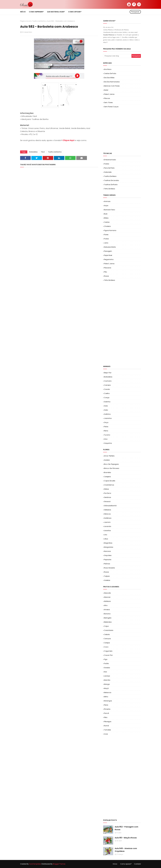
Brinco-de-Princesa (112, 468)
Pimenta (107, 709)
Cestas (107, 222)
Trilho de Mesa (109, 189)
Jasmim (107, 522)
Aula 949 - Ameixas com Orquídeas (126, 850)
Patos (106, 427)
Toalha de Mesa (110, 176)
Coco (106, 647)
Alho (106, 605)
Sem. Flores (108, 102)
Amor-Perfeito (109, 456)
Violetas (107, 580)
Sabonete (108, 172)
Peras (106, 705)
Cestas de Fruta (110, 73)
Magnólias (108, 543)
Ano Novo (108, 69)
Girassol (107, 501)
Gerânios (108, 497)
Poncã (106, 713)
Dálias (106, 489)
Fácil (43, 152)
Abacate (107, 593)
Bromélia (107, 472)
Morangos (108, 701)
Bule (106, 214)
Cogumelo (108, 651)
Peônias (107, 564)
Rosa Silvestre (109, 568)
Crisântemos (109, 485)
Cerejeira (107, 477)
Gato (106, 410)
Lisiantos (107, 531)
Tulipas (107, 576)
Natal (106, 90)
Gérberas (108, 510)
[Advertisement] (132, 130)
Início (115, 864)
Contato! (137, 864)
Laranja (107, 676)
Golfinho (107, 414)
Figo (106, 659)
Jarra (106, 243)
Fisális (106, 663)
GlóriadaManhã (110, 506)
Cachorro (108, 381)
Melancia (108, 693)
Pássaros (108, 268)
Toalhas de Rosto (111, 185)
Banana (107, 614)
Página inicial (25, 21)
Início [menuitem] (23, 12)
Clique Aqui (68, 140)
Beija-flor (108, 373)
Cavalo (107, 389)
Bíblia (106, 218)
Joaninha (108, 418)
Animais (107, 201)
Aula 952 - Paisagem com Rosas (126, 828)
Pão (105, 272)
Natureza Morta (110, 247)
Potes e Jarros (109, 94)
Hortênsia (108, 518)
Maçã (106, 688)
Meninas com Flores (112, 86)
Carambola (109, 630)
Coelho (107, 393)
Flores (106, 235)
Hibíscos (107, 514)
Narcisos (107, 551)
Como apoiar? (126, 864)
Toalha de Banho (39, 21)
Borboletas (33, 152)
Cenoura (107, 639)
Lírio (106, 535)
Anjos (106, 206)
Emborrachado (110, 160)
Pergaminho (109, 259)
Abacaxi (107, 597)
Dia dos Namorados (112, 82)
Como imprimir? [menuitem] (36, 12)
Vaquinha (108, 443)
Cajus (106, 626)
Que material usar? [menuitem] (56, 12)
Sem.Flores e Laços (111, 107)
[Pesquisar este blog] (117, 56)
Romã (106, 726)
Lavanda (108, 526)
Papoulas (108, 560)
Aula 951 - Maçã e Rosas (126, 838)
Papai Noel (108, 255)
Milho (106, 697)
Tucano (107, 435)
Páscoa (107, 98)
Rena (106, 431)
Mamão (107, 680)
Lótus (106, 539)
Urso (106, 439)
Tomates (107, 730)
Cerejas (107, 643)
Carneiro (107, 385)
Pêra (106, 717)
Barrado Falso (109, 210)
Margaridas (109, 547)
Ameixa (107, 610)
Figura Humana (110, 230)
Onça (106, 422)
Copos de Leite (110, 481)
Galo (106, 406)
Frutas (106, 239)
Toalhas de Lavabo (111, 180)
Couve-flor (108, 655)
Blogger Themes (59, 864)
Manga (107, 684)
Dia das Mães (109, 78)
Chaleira (107, 226)
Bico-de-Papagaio (111, 464)
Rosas (106, 276)
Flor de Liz (108, 493)
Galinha (107, 402)
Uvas (106, 734)
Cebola (107, 634)
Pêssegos (108, 722)
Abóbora (107, 601)
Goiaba (107, 668)
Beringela (108, 618)
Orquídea (108, 555)
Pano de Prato (109, 168)
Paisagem (108, 251)
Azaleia (107, 460)
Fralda (107, 164)
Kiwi (105, 672)
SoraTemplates (35, 864)
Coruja (107, 398)
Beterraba (108, 622)
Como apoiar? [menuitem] (75, 12)
